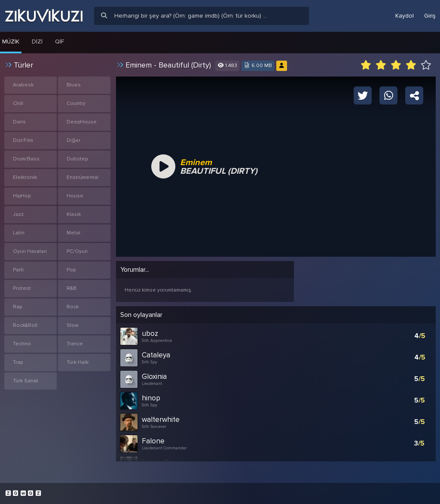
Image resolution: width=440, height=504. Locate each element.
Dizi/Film (23, 140)
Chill (18, 103)
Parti (18, 270)
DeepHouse (82, 122)
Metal (73, 233)
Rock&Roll (25, 325)
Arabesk (23, 85)
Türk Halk (78, 362)
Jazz (18, 214)
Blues (74, 85)
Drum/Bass (26, 159)
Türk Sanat (26, 381)
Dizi (37, 41)
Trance (75, 344)
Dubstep (77, 159)
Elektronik (25, 177)
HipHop (22, 196)
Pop (71, 270)
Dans (19, 122)
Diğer (73, 140)
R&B (72, 288)
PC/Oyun (77, 251)
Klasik (74, 214)
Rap (17, 307)
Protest (22, 288)
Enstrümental (82, 177)
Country (76, 103)
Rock (73, 307)
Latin (19, 233)
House (75, 196)
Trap (18, 362)
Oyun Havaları (30, 251)
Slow (73, 325)
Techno (22, 344)
